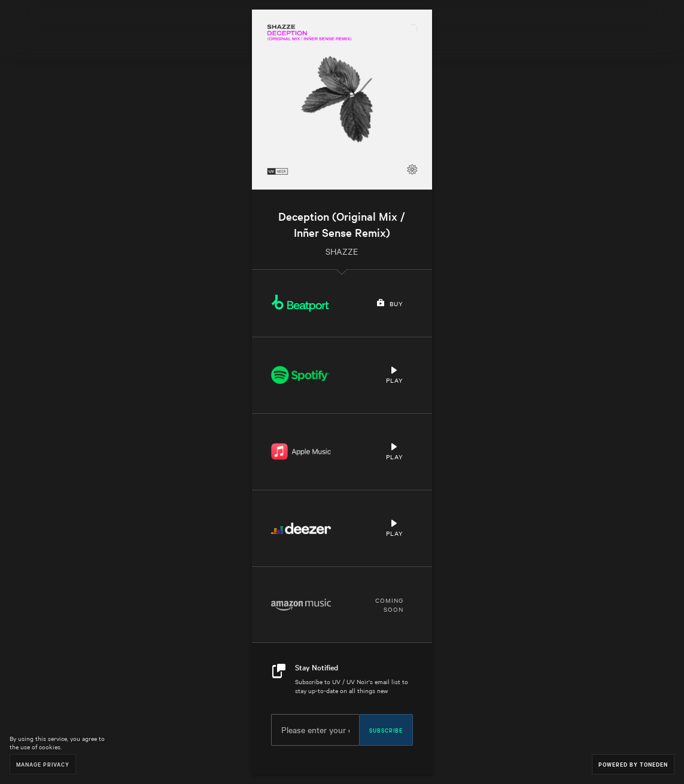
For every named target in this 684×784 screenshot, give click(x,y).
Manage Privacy (43, 764)
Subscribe (386, 730)
